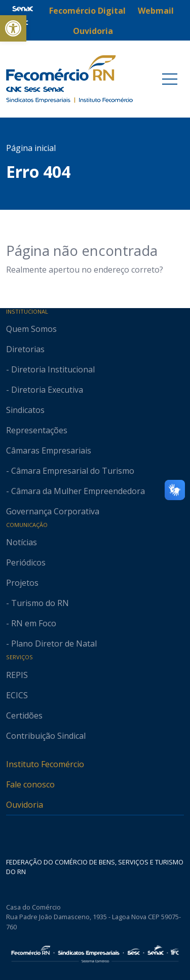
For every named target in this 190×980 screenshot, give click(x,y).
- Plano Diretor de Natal (51, 644)
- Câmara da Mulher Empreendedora (75, 491)
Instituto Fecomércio (45, 764)
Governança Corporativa (53, 511)
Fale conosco (30, 784)
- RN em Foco (31, 623)
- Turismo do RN (37, 603)
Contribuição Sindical (46, 736)
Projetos (22, 583)
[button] (13, 28)
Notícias (22, 542)
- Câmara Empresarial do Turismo (70, 471)
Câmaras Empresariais (49, 450)
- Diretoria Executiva (45, 390)
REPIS (17, 675)
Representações (37, 430)
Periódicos (26, 562)
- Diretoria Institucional (50, 369)
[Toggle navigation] (170, 79)
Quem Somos (31, 329)
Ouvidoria (25, 805)
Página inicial (31, 148)
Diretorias (25, 349)
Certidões (24, 715)
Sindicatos (25, 410)
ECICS (17, 695)
